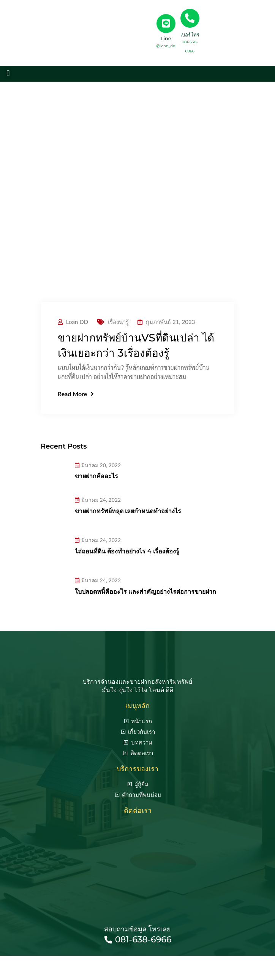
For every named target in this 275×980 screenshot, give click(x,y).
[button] (8, 73)
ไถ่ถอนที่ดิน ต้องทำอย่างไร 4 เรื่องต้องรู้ (127, 551)
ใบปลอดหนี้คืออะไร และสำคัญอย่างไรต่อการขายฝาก (145, 592)
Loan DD (77, 322)
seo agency (145, 964)
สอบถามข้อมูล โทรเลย (138, 929)
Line (166, 38)
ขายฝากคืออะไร (96, 476)
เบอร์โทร (190, 35)
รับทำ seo (177, 964)
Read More (76, 394)
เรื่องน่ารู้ (118, 322)
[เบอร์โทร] (190, 18)
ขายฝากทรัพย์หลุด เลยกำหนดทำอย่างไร (128, 511)
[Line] (166, 24)
